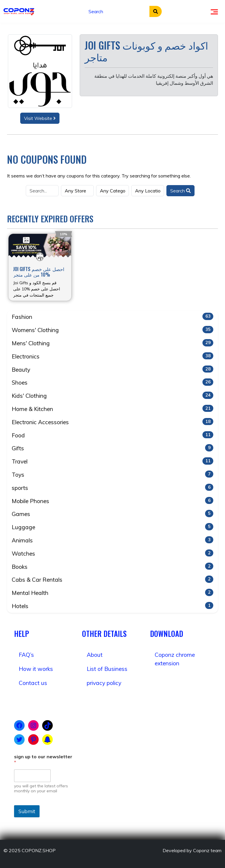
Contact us (33, 683)
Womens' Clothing (112, 330)
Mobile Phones (112, 501)
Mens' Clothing (112, 343)
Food (112, 435)
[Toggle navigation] (214, 11)
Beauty (112, 369)
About (95, 655)
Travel (112, 461)
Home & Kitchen (112, 409)
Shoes (112, 382)
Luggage (112, 527)
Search (180, 191)
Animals (112, 540)
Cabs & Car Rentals (112, 579)
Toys (112, 474)
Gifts (112, 448)
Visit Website (40, 118)
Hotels (112, 606)
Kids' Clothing (112, 395)
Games (112, 514)
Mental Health (112, 593)
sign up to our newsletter (43, 759)
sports (112, 488)
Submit (27, 811)
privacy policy (104, 683)
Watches (112, 553)
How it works (36, 669)
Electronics (112, 356)
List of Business (107, 669)
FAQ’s (26, 655)
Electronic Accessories (112, 422)
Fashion (112, 317)
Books (112, 566)
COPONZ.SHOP (39, 850)
